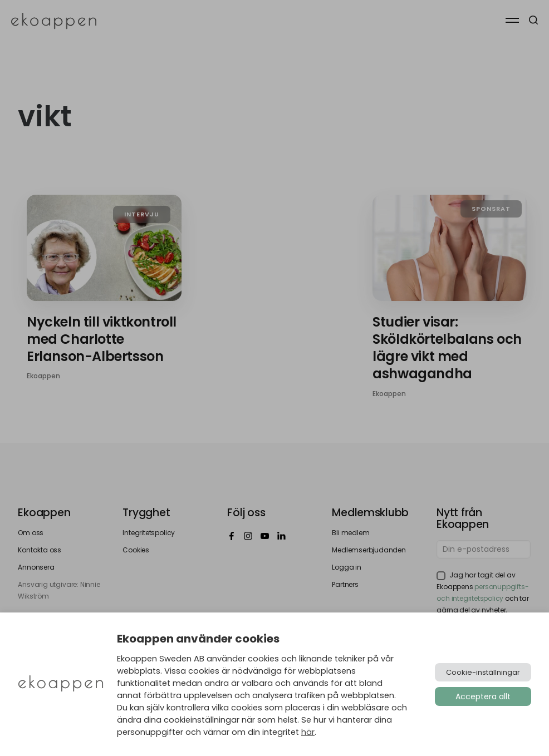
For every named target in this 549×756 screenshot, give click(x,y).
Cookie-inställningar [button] (483, 672)
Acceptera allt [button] (483, 696)
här (308, 732)
